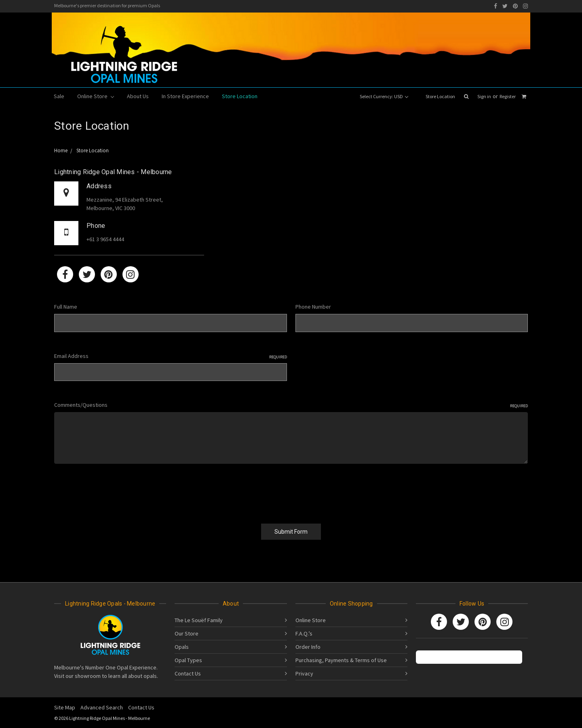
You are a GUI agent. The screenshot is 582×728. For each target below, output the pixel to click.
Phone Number (313, 307)
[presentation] (116, 491)
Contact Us (188, 673)
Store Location (440, 96)
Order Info (308, 647)
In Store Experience (185, 96)
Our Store (187, 633)
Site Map (65, 707)
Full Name (66, 307)
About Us (138, 96)
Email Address (171, 356)
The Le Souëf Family (199, 620)
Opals (182, 647)
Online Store (96, 96)
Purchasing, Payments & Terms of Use (341, 660)
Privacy (304, 673)
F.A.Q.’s (304, 633)
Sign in (484, 96)
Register (508, 96)
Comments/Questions (291, 405)
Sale (59, 96)
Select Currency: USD (384, 96)
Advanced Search (102, 707)
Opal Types (188, 660)
